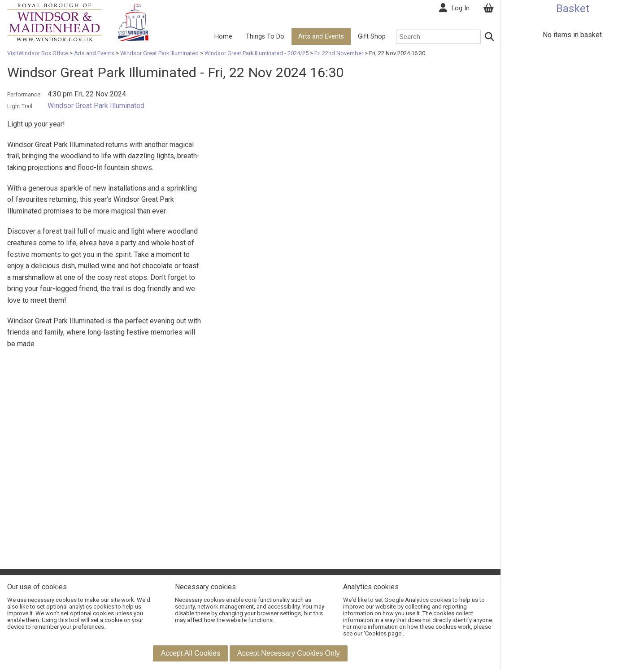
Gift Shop (372, 37)
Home (223, 37)
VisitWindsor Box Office (38, 53)
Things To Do (265, 37)
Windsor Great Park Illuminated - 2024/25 (257, 53)
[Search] (490, 37)
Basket (573, 9)
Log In (461, 8)
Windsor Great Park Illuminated (159, 53)
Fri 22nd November (339, 53)
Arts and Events (321, 37)
